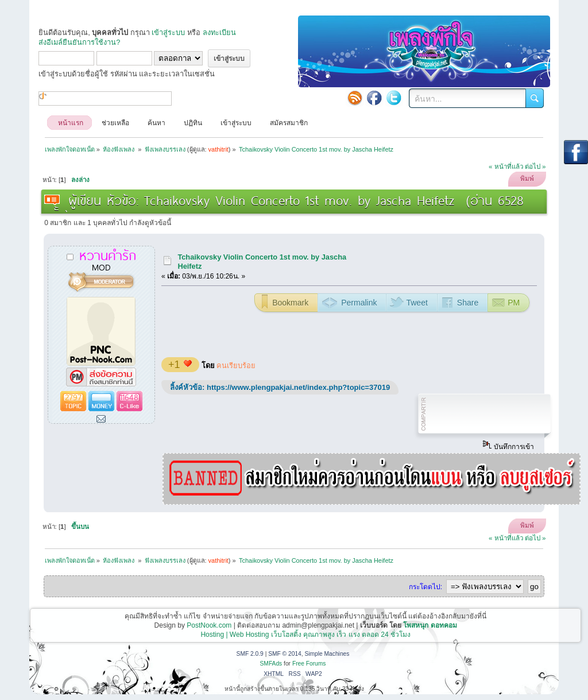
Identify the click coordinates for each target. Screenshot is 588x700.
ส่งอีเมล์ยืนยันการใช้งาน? (79, 42)
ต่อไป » (535, 167)
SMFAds (271, 664)
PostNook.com (209, 625)
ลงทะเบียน (219, 32)
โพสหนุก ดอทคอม (430, 625)
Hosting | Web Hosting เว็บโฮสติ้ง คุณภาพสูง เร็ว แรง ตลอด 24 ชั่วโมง (305, 635)
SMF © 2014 (285, 654)
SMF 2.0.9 (250, 654)
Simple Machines (327, 654)
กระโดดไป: (425, 587)
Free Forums (309, 664)
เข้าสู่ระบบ (168, 32)
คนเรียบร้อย (236, 366)
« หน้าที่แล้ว (506, 167)
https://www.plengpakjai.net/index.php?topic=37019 (298, 387)
